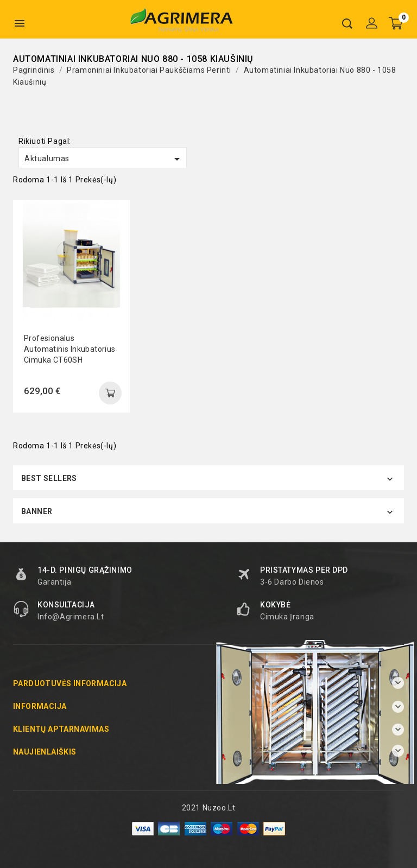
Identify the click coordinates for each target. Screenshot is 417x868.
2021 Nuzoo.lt (209, 808)
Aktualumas (104, 159)
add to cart (110, 393)
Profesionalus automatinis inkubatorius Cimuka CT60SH (70, 349)
